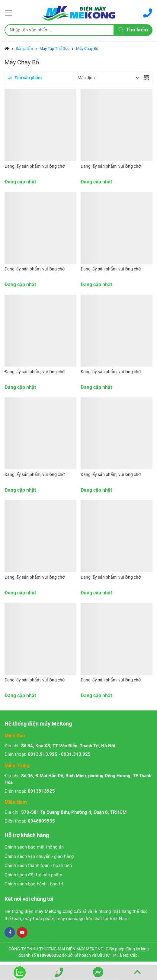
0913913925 (41, 791)
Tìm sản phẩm (25, 78)
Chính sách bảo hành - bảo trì (34, 884)
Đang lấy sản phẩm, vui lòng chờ (35, 166)
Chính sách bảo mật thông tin (34, 847)
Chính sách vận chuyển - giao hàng (39, 856)
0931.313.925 (76, 754)
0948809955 (41, 821)
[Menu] (9, 12)
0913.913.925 (43, 754)
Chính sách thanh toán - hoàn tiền (38, 865)
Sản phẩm (24, 49)
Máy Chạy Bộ (87, 49)
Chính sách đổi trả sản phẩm (33, 875)
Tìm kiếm (133, 30)
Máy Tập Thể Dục (54, 49)
